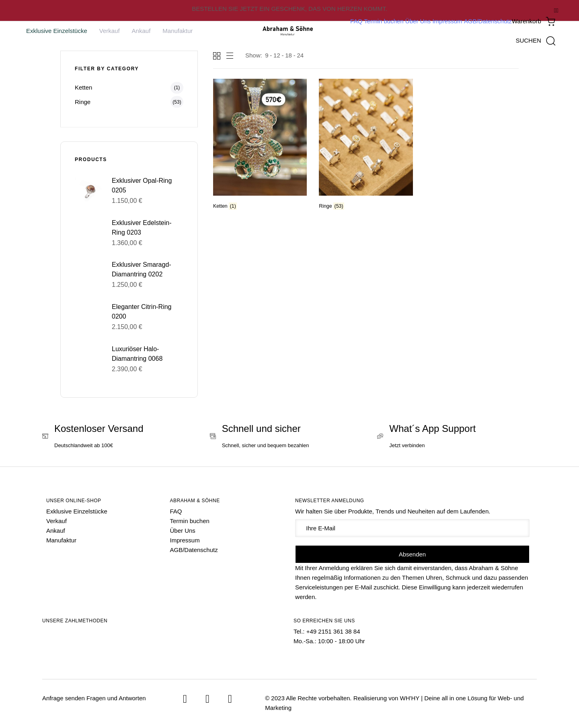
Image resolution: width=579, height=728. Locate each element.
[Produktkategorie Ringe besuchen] (366, 145)
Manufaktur (178, 31)
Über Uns (418, 21)
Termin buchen (384, 21)
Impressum (447, 21)
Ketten (83, 87)
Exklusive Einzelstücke (57, 31)
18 (288, 55)
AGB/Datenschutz (488, 21)
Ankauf (141, 31)
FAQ (356, 21)
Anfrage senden (64, 698)
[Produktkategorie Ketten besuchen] (260, 145)
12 (277, 55)
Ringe (83, 102)
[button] (535, 41)
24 (300, 55)
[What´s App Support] (457, 437)
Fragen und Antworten (116, 698)
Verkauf (110, 31)
